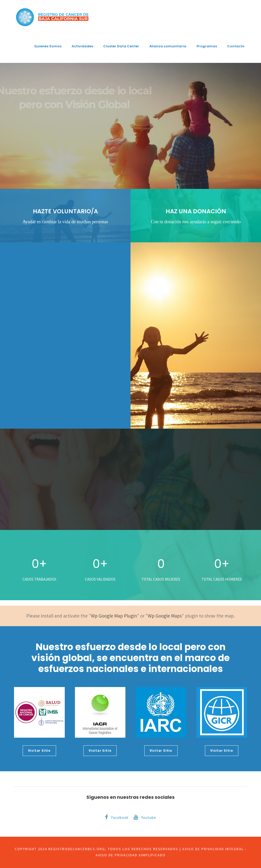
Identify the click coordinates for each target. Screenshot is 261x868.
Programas (207, 46)
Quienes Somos (48, 46)
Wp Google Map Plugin (114, 616)
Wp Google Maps (165, 616)
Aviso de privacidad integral (213, 849)
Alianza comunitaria (168, 46)
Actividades (82, 46)
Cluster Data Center (121, 46)
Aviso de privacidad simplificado (131, 855)
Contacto (236, 46)
